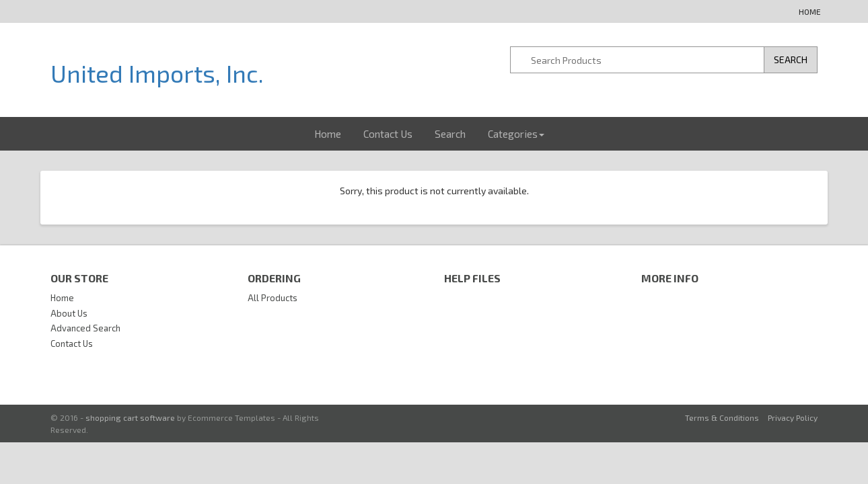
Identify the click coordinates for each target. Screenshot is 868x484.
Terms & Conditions (722, 417)
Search (450, 134)
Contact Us (388, 134)
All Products (273, 298)
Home (810, 11)
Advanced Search (85, 328)
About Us (69, 313)
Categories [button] (516, 134)
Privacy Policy (793, 417)
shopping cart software (130, 417)
